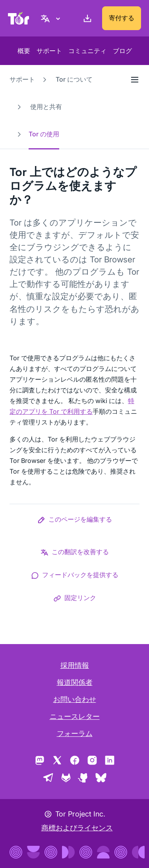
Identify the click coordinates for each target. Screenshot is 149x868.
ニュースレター (75, 716)
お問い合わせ (75, 699)
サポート (49, 51)
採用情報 (75, 665)
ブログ (122, 51)
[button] (75, 521)
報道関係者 (75, 682)
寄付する (122, 18)
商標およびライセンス (77, 828)
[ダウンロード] (86, 18)
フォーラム (75, 733)
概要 (24, 51)
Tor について (74, 79)
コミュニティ (87, 51)
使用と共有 (46, 107)
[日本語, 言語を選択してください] (52, 18)
